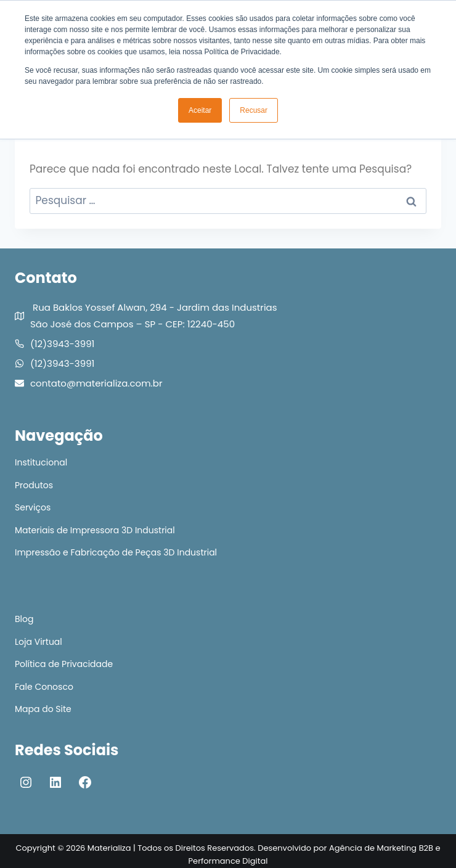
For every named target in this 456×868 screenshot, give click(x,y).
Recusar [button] (254, 110)
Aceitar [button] (200, 110)
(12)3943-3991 (62, 344)
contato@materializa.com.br (96, 383)
